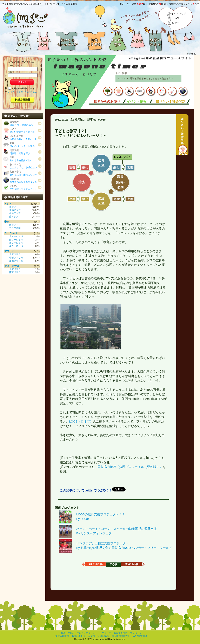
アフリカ (9, 251)
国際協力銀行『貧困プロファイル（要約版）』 (130, 467)
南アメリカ (15, 272)
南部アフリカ (16, 261)
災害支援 (20, 152)
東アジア (14, 207)
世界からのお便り (107, 101)
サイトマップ (177, 14)
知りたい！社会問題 (171, 101)
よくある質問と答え (118, 41)
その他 (23, 187)
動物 (22, 145)
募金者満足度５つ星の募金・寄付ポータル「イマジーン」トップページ (16, 41)
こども (22, 130)
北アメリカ (15, 269)
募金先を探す (43, 41)
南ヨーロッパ (16, 246)
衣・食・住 (23, 166)
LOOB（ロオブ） (81, 421)
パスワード (13, 72)
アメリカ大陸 (12, 266)
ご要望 (137, 41)
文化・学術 (23, 173)
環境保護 (21, 123)
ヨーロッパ (11, 233)
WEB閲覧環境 (140, 636)
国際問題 (23, 180)
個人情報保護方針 (121, 636)
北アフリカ (15, 254)
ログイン (177, 23)
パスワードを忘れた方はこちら (23, 92)
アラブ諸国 (15, 228)
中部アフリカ (16, 258)
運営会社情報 (62, 636)
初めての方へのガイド (67, 41)
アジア (8, 204)
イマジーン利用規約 (98, 636)
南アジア (14, 217)
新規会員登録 (94, 41)
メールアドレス (15, 66)
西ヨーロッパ (16, 240)
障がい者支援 (23, 138)
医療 (21, 159)
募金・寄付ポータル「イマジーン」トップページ (86, 633)
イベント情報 (137, 101)
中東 (7, 222)
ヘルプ (177, 18)
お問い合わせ (156, 41)
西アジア (14, 225)
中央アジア (15, 213)
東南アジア (15, 210)
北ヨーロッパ (16, 236)
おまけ (182, 41)
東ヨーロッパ (16, 243)
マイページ (136, 633)
